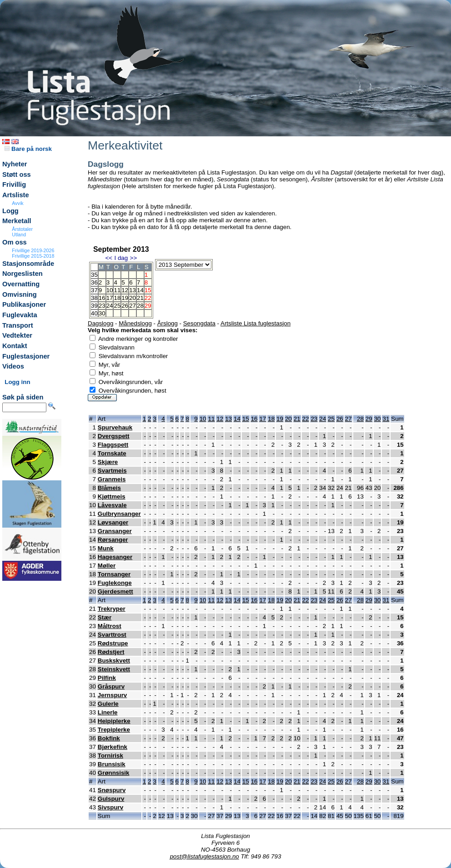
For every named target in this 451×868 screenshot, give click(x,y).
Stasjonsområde (28, 264)
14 (140, 290)
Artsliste (16, 195)
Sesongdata (199, 323)
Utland (19, 234)
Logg (10, 211)
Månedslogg (135, 323)
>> (134, 258)
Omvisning (20, 294)
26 (125, 306)
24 (110, 306)
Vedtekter (17, 335)
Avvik (18, 203)
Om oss (15, 242)
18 (117, 298)
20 (133, 298)
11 (117, 290)
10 (110, 290)
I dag (121, 258)
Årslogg (168, 323)
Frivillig (14, 185)
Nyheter (15, 164)
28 (140, 306)
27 (133, 306)
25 (117, 306)
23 (102, 306)
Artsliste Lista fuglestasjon (256, 323)
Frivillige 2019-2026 (33, 250)
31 (386, 419)
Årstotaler (22, 229)
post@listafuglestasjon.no (205, 856)
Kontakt (15, 346)
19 (125, 298)
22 (306, 419)
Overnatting (21, 284)
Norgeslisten (23, 274)
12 (125, 290)
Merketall (17, 221)
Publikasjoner (24, 304)
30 (102, 313)
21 (140, 298)
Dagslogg (100, 323)
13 (133, 290)
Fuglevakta (20, 315)
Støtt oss (17, 175)
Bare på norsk (28, 149)
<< (109, 258)
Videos (13, 366)
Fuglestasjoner (26, 356)
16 (102, 298)
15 (246, 419)
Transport (18, 325)
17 (110, 298)
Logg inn (17, 382)
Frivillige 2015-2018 (33, 256)
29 (369, 419)
